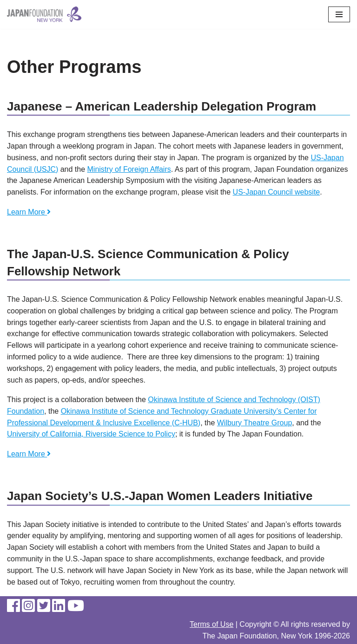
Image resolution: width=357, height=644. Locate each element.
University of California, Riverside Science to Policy (91, 434)
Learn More (29, 212)
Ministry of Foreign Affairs (129, 169)
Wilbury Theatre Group (255, 423)
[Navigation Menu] (339, 14)
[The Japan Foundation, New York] (44, 14)
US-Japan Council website (277, 192)
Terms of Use (212, 624)
